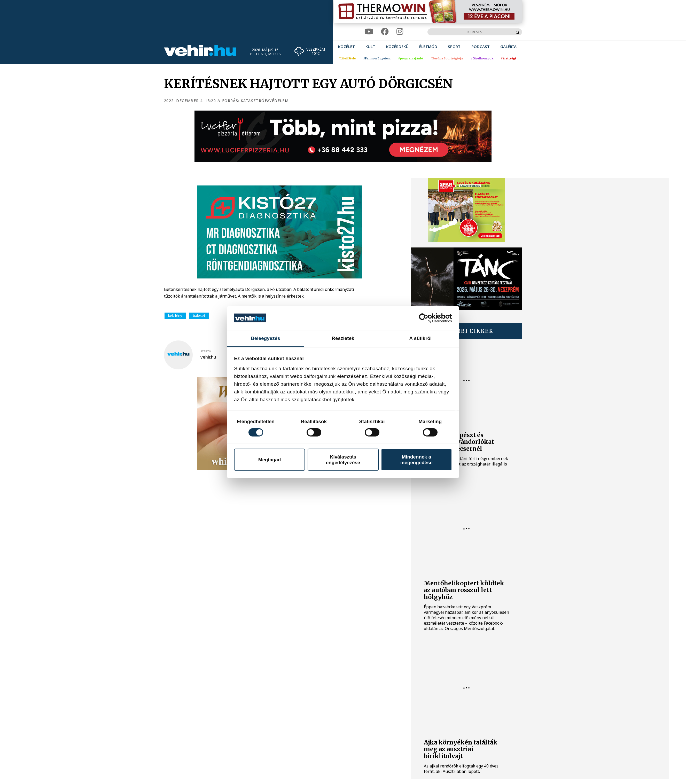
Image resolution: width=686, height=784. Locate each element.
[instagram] (400, 32)
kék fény (175, 316)
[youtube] (369, 32)
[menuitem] (346, 47)
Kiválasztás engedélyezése (343, 460)
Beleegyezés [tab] (266, 338)
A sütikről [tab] (421, 338)
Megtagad (270, 460)
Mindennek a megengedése (416, 460)
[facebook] (385, 32)
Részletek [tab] (343, 338)
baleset (199, 316)
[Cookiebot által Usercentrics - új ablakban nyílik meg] (429, 318)
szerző (206, 351)
